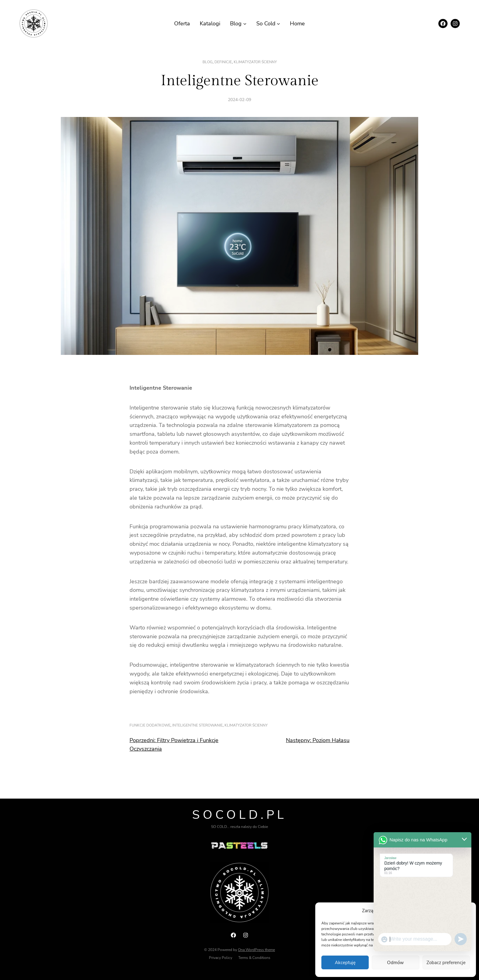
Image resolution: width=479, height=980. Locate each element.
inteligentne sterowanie (197, 725)
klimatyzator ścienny (255, 62)
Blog (208, 62)
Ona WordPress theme (256, 950)
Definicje (223, 62)
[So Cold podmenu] (278, 24)
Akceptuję (345, 963)
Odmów (395, 963)
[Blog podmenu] (245, 24)
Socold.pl (239, 815)
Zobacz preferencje (446, 963)
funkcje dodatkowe (150, 725)
